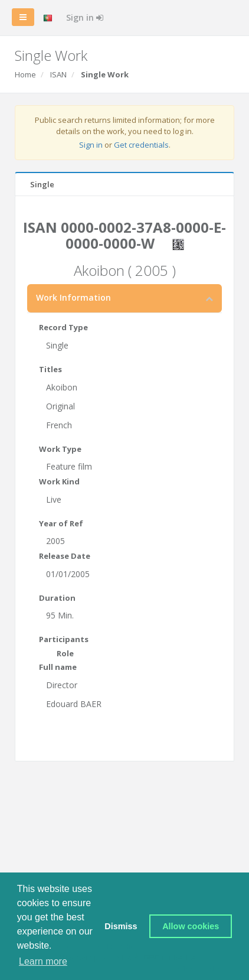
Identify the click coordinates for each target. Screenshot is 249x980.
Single (42, 184)
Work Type (60, 449)
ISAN (58, 74)
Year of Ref (61, 523)
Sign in (85, 17)
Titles (50, 369)
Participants (64, 639)
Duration (57, 598)
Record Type (63, 327)
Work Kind (59, 481)
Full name (58, 667)
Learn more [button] (43, 961)
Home (25, 74)
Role (65, 653)
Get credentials (141, 145)
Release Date (65, 556)
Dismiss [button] (121, 926)
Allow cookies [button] (191, 926)
